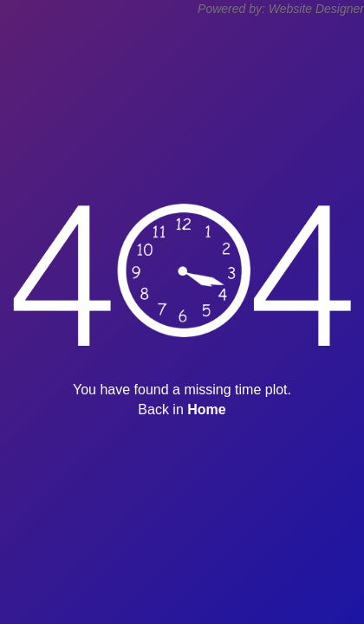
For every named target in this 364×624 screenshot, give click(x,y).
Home (206, 409)
